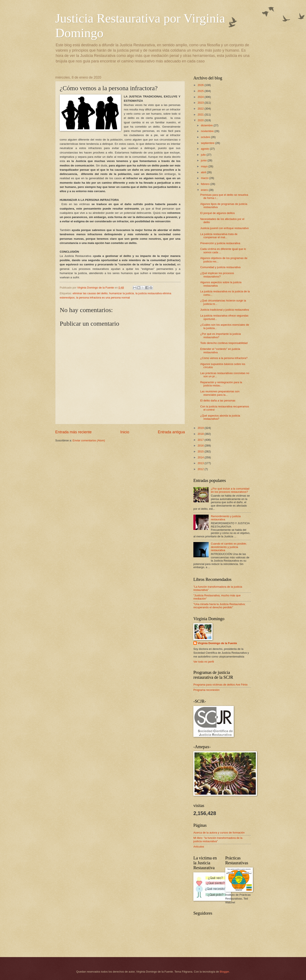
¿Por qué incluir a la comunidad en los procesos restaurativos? (230, 490)
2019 (201, 428)
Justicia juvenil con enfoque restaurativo (224, 228)
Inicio (125, 432)
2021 (201, 115)
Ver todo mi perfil (204, 662)
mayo (205, 166)
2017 (201, 440)
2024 (201, 97)
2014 (201, 457)
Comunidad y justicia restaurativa (220, 267)
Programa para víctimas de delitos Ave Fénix (220, 685)
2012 (201, 469)
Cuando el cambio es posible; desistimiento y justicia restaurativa (229, 547)
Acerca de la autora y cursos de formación (219, 833)
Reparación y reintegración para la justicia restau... (221, 384)
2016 (201, 446)
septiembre (208, 143)
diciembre (207, 125)
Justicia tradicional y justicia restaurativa (225, 310)
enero (205, 190)
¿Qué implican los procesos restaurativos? (217, 275)
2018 (201, 434)
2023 (201, 103)
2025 (201, 91)
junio (204, 160)
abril (204, 172)
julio (204, 155)
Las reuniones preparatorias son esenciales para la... (220, 393)
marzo (205, 178)
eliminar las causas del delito (90, 293)
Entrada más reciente (73, 432)
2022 (201, 109)
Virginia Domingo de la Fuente (217, 643)
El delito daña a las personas (218, 401)
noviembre (208, 131)
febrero (205, 184)
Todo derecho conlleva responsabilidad (224, 343)
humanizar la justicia (122, 293)
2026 (201, 85)
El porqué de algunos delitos (217, 213)
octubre (206, 137)
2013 (201, 463)
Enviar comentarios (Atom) (89, 440)
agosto (205, 149)
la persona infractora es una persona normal (103, 298)
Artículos (199, 847)
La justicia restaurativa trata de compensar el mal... (219, 236)
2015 (201, 451)
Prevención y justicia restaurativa (220, 243)
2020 (201, 120)
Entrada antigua (171, 432)
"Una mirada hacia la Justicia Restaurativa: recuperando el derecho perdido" (219, 606)
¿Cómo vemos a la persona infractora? (224, 358)
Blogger (224, 972)
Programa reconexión (206, 690)
